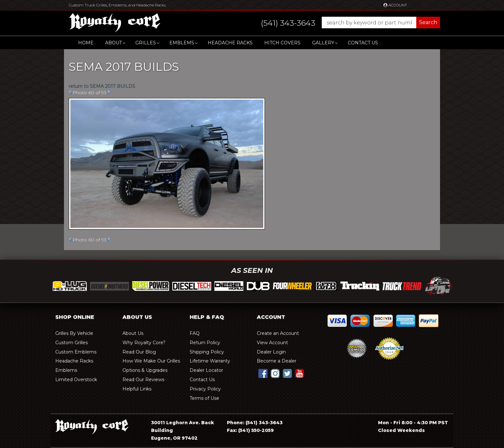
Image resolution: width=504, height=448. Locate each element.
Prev (70, 92)
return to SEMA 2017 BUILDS (102, 86)
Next (109, 92)
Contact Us (363, 43)
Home (86, 43)
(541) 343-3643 (264, 423)
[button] (344, 22)
